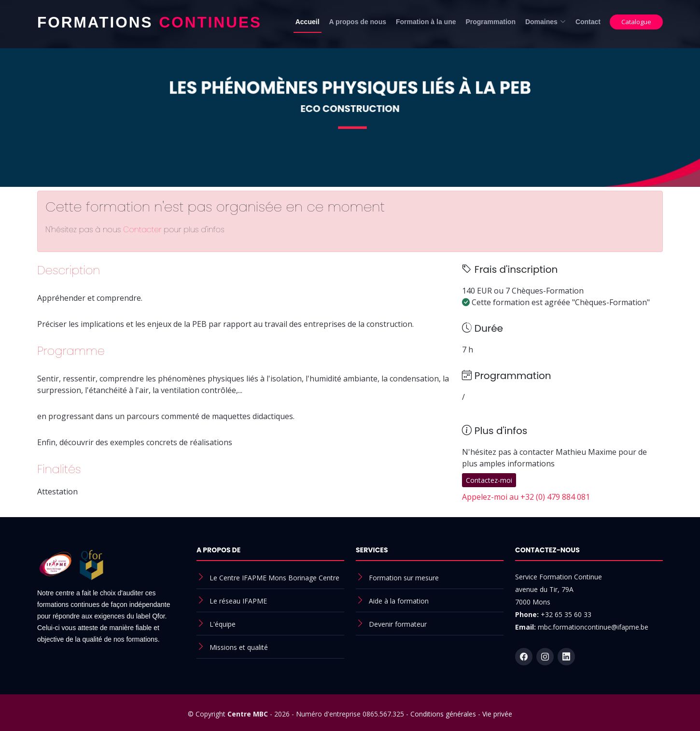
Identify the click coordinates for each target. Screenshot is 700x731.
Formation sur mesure (404, 578)
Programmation (490, 22)
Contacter (143, 230)
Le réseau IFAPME (238, 601)
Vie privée (497, 714)
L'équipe (223, 624)
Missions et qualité (239, 647)
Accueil (308, 22)
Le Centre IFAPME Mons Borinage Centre (274, 578)
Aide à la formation (399, 601)
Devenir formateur (398, 624)
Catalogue (636, 22)
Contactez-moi (489, 480)
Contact (588, 22)
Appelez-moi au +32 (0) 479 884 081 (526, 497)
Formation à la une (426, 22)
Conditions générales (443, 714)
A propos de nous (358, 22)
